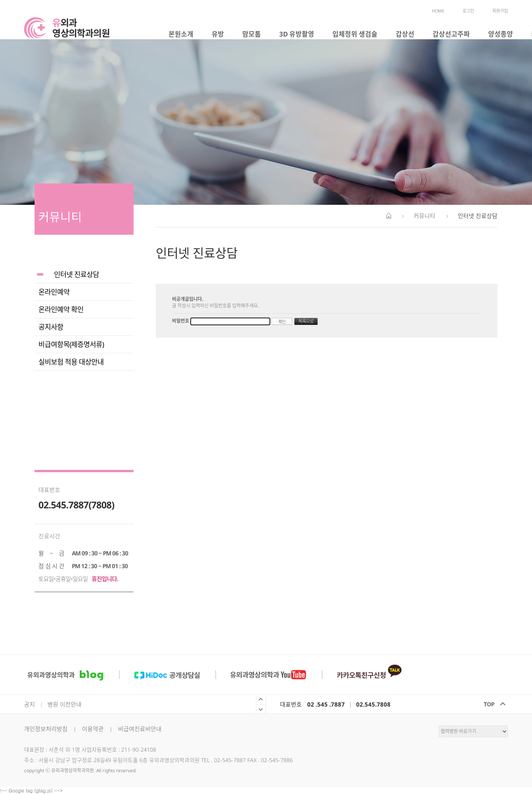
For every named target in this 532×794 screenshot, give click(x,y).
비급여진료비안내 (140, 729)
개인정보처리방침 (46, 729)
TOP (491, 704)
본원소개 (181, 34)
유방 (218, 34)
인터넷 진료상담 (76, 274)
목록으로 (306, 321)
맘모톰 (252, 34)
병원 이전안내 (64, 704)
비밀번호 (181, 321)
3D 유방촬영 (297, 34)
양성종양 (501, 34)
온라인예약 (54, 292)
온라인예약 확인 (61, 309)
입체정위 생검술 (355, 34)
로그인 (468, 11)
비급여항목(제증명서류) (71, 344)
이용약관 (93, 729)
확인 (282, 322)
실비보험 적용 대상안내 (71, 362)
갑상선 (405, 34)
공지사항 (51, 327)
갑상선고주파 (451, 34)
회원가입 (500, 11)
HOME (438, 11)
